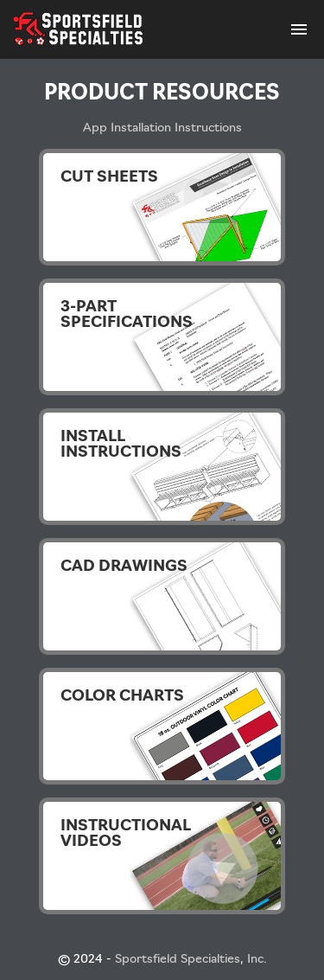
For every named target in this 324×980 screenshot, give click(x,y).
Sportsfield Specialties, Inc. (191, 960)
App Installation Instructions (162, 128)
